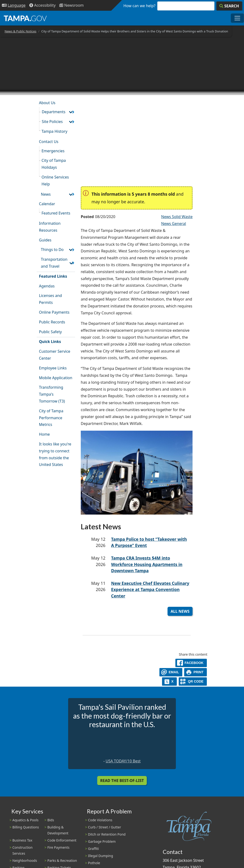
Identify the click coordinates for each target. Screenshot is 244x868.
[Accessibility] (42, 5)
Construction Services (23, 850)
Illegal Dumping (100, 856)
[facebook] (191, 663)
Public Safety (51, 332)
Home (45, 434)
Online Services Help (55, 181)
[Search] (229, 6)
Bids (51, 820)
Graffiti (93, 849)
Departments (53, 112)
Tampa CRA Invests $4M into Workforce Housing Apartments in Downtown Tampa (147, 564)
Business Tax (22, 840)
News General (173, 224)
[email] (171, 672)
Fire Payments (58, 847)
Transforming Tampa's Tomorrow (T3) (52, 394)
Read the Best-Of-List (122, 781)
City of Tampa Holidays (54, 164)
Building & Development (58, 830)
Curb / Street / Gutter (104, 827)
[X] (169, 682)
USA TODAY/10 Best (123, 761)
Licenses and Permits (51, 299)
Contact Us (49, 142)
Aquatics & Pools (25, 820)
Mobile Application (56, 378)
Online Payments (54, 312)
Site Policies (52, 122)
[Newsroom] (71, 5)
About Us (47, 103)
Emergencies (53, 151)
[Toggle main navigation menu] (237, 18)
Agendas (47, 286)
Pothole (94, 863)
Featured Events (56, 213)
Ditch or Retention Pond (107, 834)
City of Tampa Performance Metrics (51, 418)
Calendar (47, 204)
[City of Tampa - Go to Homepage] (25, 18)
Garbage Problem (102, 841)
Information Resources (50, 227)
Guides (45, 240)
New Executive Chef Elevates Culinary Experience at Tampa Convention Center (150, 590)
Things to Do (52, 250)
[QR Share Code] (193, 682)
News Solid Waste (177, 217)
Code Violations (100, 820)
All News (180, 611)
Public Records (52, 322)
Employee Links (53, 368)
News (46, 194)
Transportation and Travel (54, 263)
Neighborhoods (25, 860)
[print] (196, 672)
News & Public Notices (20, 31)
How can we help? (139, 6)
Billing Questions (26, 827)
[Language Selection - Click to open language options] (14, 5)
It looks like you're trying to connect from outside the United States (55, 454)
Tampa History (54, 131)
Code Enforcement (62, 840)
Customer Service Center (55, 355)
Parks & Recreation (62, 860)
